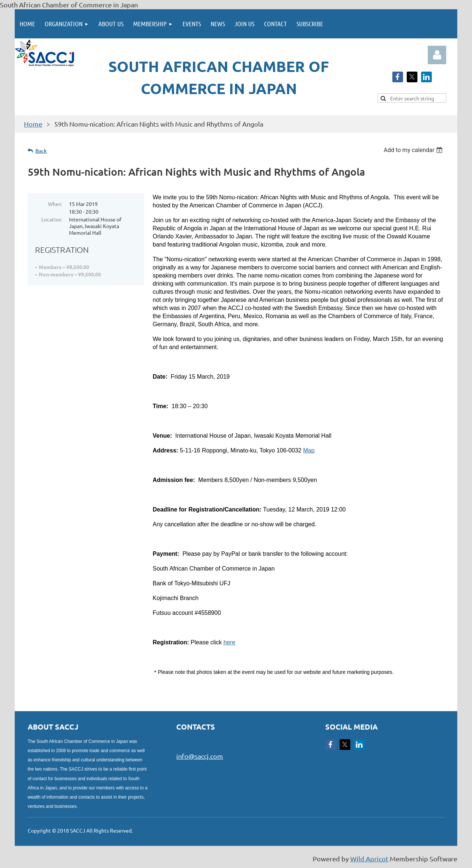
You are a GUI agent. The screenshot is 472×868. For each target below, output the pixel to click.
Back (41, 151)
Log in (437, 55)
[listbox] (414, 150)
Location (51, 219)
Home (33, 124)
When (55, 204)
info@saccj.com (200, 756)
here (229, 642)
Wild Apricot (369, 859)
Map (309, 450)
